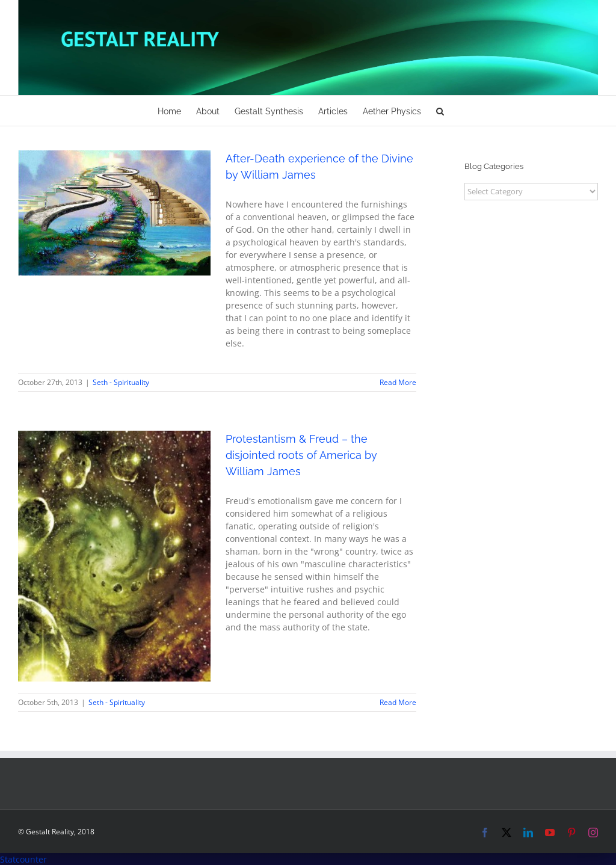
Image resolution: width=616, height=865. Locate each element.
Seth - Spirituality (121, 382)
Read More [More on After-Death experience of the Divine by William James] (398, 382)
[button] (440, 111)
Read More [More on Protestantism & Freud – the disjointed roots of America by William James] (398, 702)
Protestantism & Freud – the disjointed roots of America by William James (301, 455)
